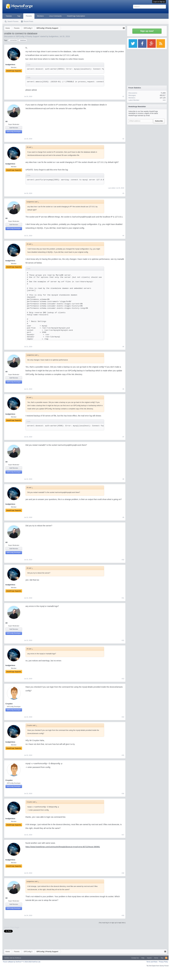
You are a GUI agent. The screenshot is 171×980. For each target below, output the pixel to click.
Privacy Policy (163, 962)
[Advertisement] (147, 143)
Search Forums (13, 21)
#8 (123, 479)
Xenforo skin (8, 958)
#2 (123, 139)
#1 (123, 96)
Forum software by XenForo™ (22, 962)
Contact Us (135, 958)
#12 (123, 640)
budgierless (54, 36)
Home (156, 958)
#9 (123, 517)
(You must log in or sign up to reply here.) (112, 923)
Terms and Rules (152, 962)
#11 (123, 598)
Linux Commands (55, 16)
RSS (166, 958)
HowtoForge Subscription (76, 16)
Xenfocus (18, 958)
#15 (123, 755)
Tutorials (9, 16)
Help (143, 958)
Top (162, 958)
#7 (123, 437)
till (6, 121)
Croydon (9, 704)
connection (13, 40)
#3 (123, 193)
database (23, 40)
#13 (123, 679)
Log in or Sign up (159, 2)
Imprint (149, 958)
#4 (123, 236)
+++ (164, 100)
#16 (123, 793)
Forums (29, 16)
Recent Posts (28, 21)
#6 (123, 389)
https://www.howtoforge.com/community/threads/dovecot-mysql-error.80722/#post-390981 (63, 847)
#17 (123, 835)
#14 (123, 717)
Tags (19, 16)
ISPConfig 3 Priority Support (28, 36)
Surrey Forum (164, 966)
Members (40, 16)
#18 (123, 873)
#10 (123, 560)
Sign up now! (147, 31)
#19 (123, 915)
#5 (123, 347)
